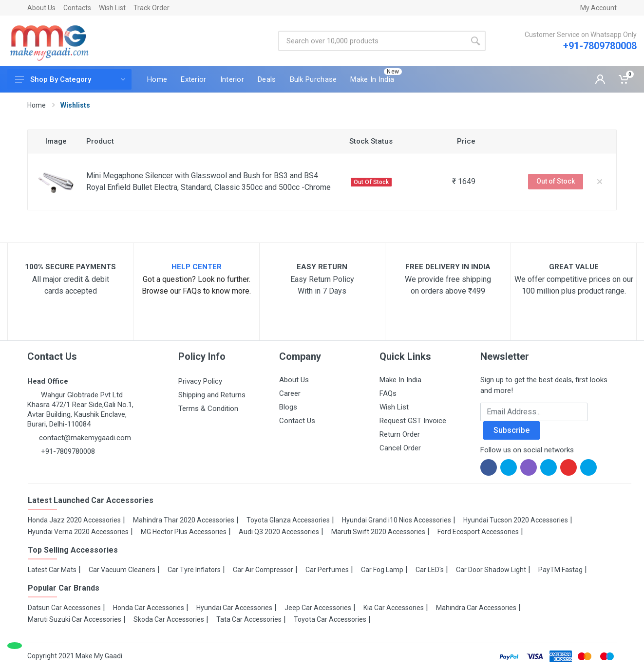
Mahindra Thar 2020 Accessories (184, 520)
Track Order (152, 8)
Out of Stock (556, 181)
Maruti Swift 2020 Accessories (378, 532)
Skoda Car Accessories (169, 619)
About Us (41, 8)
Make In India (400, 380)
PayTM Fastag (560, 570)
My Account (598, 8)
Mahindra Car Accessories (476, 608)
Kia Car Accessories (394, 608)
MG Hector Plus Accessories (184, 532)
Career (290, 393)
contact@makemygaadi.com (85, 438)
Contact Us (297, 421)
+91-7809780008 (600, 46)
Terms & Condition (208, 409)
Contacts (77, 8)
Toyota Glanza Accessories (288, 520)
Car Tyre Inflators (194, 570)
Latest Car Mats (52, 570)
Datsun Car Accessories (64, 608)
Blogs (288, 407)
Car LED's (430, 570)
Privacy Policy (200, 381)
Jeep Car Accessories (318, 608)
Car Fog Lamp (382, 570)
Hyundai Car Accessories (234, 608)
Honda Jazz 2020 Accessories (74, 520)
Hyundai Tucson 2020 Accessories (516, 520)
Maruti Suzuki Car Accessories (75, 619)
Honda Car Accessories (149, 608)
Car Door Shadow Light (491, 570)
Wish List (112, 8)
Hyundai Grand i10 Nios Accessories (397, 520)
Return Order (400, 434)
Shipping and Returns (212, 395)
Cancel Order (400, 448)
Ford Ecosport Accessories (478, 532)
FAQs (388, 393)
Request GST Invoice (413, 421)
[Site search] (372, 41)
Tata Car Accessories (249, 619)
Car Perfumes (327, 570)
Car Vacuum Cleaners (122, 570)
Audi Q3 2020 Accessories (279, 532)
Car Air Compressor (263, 570)
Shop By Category (70, 79)
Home (37, 105)
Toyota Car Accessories (330, 619)
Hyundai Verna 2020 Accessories (78, 532)
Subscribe (511, 430)
